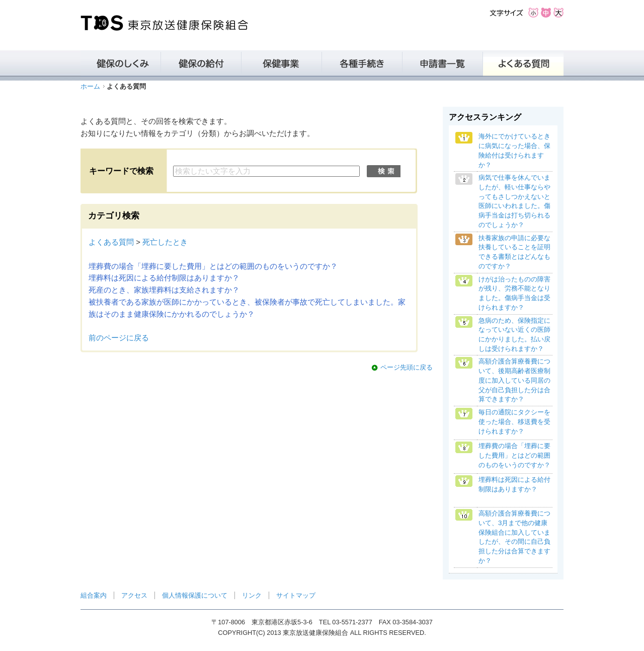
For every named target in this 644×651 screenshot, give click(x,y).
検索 (384, 171)
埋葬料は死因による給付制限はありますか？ (164, 278)
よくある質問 (111, 242)
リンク (252, 595)
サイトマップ (296, 595)
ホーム (90, 86)
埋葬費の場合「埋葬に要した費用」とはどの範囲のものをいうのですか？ (213, 266)
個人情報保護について (195, 595)
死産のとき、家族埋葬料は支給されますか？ (164, 290)
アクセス (134, 595)
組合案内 (94, 595)
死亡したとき (165, 242)
